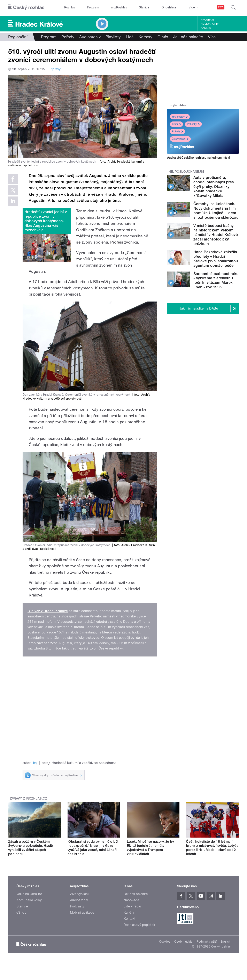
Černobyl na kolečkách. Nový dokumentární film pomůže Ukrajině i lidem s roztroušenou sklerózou (216, 211)
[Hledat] (233, 7)
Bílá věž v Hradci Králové (48, 611)
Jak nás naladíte (188, 37)
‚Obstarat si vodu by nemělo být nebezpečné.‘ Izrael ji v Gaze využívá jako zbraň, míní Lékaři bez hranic (93, 848)
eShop (21, 912)
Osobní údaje (183, 942)
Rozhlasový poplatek (139, 925)
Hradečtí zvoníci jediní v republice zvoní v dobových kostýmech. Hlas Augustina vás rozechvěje (46, 221)
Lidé (130, 37)
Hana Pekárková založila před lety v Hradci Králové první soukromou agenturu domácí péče (216, 259)
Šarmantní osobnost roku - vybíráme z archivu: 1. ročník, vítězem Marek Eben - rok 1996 (216, 280)
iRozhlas (69, 7)
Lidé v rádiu (132, 906)
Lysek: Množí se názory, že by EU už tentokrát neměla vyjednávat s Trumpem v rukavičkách (150, 848)
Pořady (68, 37)
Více (214, 37)
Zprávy (56, 69)
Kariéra (129, 912)
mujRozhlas (119, 7)
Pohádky (193, 124)
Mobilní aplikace (82, 912)
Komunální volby (29, 900)
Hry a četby (180, 117)
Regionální (18, 37)
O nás (163, 37)
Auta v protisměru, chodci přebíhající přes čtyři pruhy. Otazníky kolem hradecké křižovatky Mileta (214, 187)
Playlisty (113, 37)
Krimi (176, 124)
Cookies (165, 942)
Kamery (206, 28)
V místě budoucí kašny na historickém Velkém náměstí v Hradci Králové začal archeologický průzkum (216, 235)
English (226, 942)
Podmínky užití (207, 942)
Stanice (144, 7)
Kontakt (130, 919)
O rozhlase (169, 7)
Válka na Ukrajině (29, 894)
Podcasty (77, 906)
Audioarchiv (210, 24)
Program (93, 7)
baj (35, 763)
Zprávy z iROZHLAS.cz (29, 799)
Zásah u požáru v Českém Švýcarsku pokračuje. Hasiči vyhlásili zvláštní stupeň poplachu (31, 848)
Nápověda (131, 900)
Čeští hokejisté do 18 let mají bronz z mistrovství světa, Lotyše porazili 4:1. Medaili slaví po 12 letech (212, 848)
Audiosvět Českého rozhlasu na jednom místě (199, 158)
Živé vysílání (180, 139)
